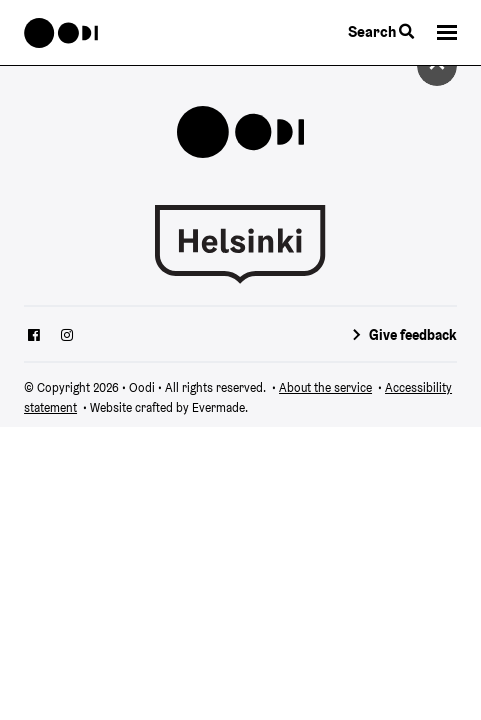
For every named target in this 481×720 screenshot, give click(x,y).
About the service (325, 387)
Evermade (218, 407)
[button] (447, 32)
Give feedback (413, 335)
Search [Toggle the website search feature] (381, 31)
